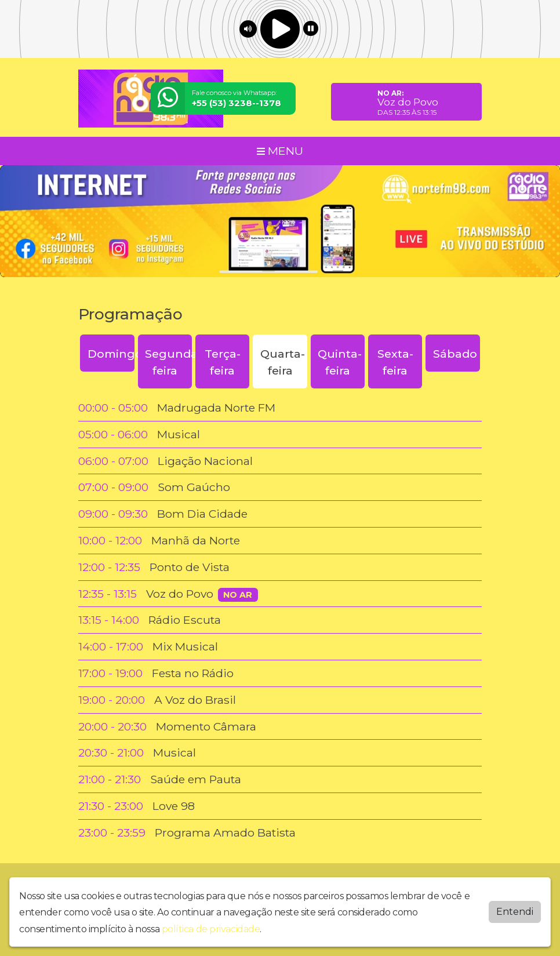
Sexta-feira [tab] (395, 362)
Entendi (515, 912)
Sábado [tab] (455, 354)
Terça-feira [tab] (223, 362)
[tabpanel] (280, 620)
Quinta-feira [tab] (340, 362)
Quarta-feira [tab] (283, 362)
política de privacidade (211, 929)
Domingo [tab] (111, 354)
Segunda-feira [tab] (168, 362)
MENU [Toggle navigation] (280, 151)
